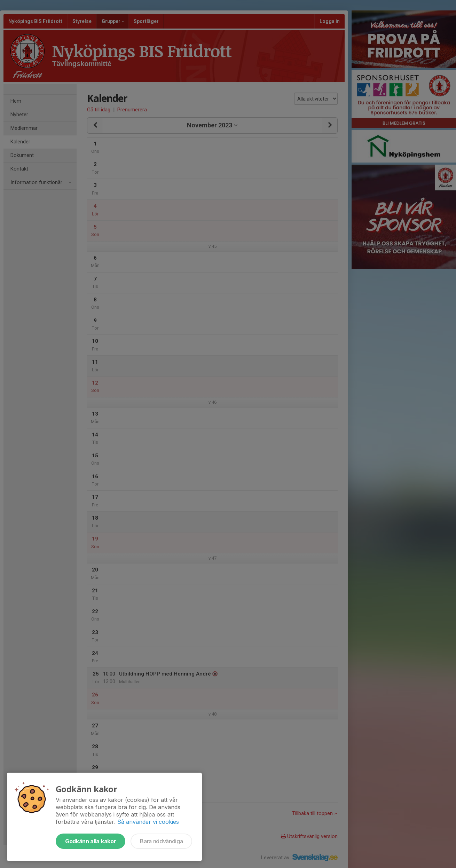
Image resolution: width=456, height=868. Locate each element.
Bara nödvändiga (161, 841)
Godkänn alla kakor (91, 841)
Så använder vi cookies (148, 822)
